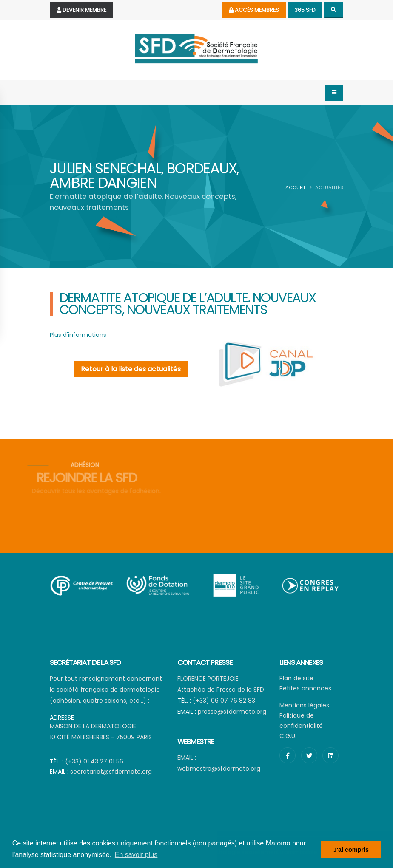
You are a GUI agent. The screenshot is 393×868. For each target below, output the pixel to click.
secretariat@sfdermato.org (111, 772)
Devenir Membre (81, 10)
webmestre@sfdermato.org (219, 769)
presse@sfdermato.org (232, 712)
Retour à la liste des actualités (131, 369)
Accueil (296, 187)
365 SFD (305, 10)
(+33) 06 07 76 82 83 (224, 701)
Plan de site (296, 678)
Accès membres (254, 10)
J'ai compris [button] (351, 850)
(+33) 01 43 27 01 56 (94, 761)
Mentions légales (304, 705)
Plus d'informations (78, 335)
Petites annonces (305, 688)
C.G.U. (288, 736)
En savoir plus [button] (136, 855)
